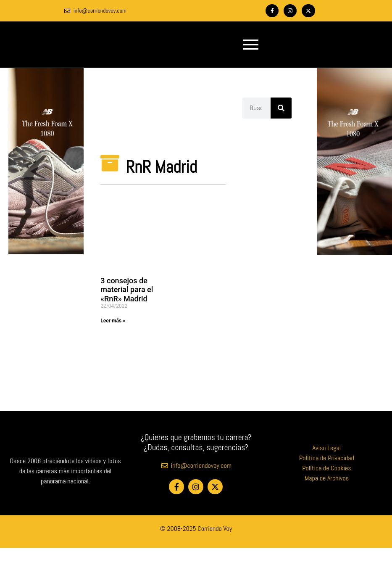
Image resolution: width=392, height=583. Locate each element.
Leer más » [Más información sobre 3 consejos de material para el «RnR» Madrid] (113, 321)
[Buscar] (281, 108)
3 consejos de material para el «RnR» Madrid (127, 290)
